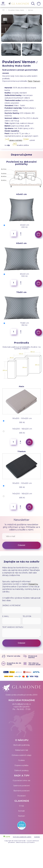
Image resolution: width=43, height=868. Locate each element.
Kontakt (21, 811)
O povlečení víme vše (22, 781)
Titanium (37, 81)
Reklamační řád (22, 750)
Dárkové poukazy (21, 770)
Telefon (27, 616)
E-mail (6, 616)
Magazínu (33, 584)
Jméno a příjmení (11, 605)
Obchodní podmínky (21, 745)
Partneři (21, 816)
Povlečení (21, 796)
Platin (30, 81)
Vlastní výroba (14, 656)
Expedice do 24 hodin (14, 664)
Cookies (21, 760)
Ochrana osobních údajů (21, 755)
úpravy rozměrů (16, 140)
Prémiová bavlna (33, 657)
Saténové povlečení (22, 786)
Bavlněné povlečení (22, 791)
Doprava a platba (21, 765)
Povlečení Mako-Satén (16, 10)
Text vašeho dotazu (13, 627)
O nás (21, 806)
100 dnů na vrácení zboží (34, 664)
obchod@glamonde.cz (21, 704)
